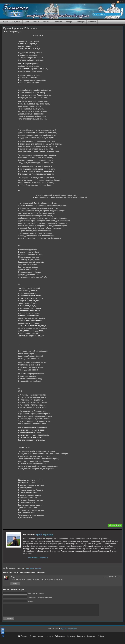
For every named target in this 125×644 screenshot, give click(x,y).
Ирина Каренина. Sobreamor (20, 28)
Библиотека (58, 22)
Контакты (92, 22)
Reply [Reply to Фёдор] (15, 584)
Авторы (36, 22)
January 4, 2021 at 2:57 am (112, 577)
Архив (27, 22)
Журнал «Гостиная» (69, 631)
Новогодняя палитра (33, 568)
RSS (120, 2)
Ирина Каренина (44, 535)
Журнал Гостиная (12, 11)
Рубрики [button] (102, 639)
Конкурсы (70, 22)
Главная (5, 22)
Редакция (81, 22)
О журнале (16, 22)
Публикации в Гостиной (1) (38, 557)
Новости (46, 22)
